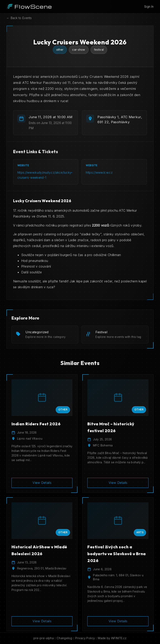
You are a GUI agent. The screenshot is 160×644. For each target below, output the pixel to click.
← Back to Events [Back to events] (19, 18)
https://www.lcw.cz (99, 173)
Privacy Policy (85, 638)
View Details (42, 483)
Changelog (64, 638)
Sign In (149, 7)
